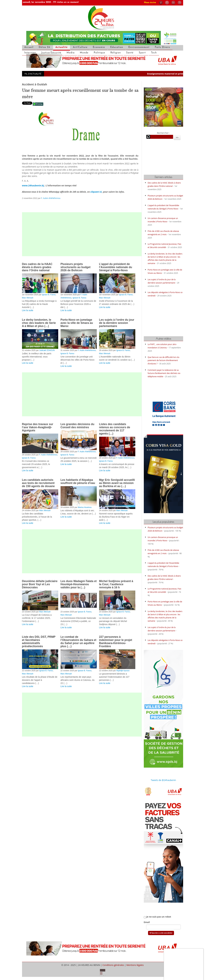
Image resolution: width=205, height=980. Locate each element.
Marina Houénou (85, 507)
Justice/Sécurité (51, 53)
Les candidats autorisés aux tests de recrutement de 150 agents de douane (38, 483)
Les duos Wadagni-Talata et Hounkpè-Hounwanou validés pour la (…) (79, 584)
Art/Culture (80, 47)
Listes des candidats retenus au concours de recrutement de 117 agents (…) (115, 429)
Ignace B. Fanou (49, 295)
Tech (154, 53)
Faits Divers (162, 47)
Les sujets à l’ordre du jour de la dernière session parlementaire (117, 323)
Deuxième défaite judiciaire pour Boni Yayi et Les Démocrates (40, 584)
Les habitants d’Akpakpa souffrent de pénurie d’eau (78, 481)
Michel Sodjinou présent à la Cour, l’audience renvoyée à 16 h (116, 584)
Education (117, 47)
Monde (84, 53)
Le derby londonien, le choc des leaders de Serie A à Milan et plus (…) (39, 323)
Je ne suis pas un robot (157, 917)
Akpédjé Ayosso (123, 671)
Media (71, 53)
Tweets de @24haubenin (163, 780)
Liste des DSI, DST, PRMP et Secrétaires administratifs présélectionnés (39, 642)
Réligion (116, 53)
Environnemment (139, 47)
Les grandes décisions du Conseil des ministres (77, 426)
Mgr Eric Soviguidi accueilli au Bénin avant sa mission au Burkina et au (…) (117, 483)
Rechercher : (163, 133)
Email (147, 922)
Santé (130, 53)
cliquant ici (96, 192)
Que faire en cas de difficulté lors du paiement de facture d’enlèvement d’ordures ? (164, 360)
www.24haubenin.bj (33, 185)
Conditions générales (113, 965)
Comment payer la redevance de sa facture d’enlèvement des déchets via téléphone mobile (164, 373)
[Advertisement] (82, 234)
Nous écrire (150, 3)
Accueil (29, 47)
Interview (30, 53)
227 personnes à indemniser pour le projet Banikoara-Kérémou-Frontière (116, 642)
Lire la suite (28, 310)
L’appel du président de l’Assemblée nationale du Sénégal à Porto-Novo (116, 267)
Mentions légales (135, 965)
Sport (142, 53)
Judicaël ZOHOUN (47, 350)
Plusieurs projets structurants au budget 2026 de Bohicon (76, 267)
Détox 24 (44, 47)
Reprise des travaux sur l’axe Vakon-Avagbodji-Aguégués (38, 427)
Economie (99, 47)
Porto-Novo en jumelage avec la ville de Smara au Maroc (77, 323)
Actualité (62, 47)
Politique (99, 53)
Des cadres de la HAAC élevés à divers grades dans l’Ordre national (37, 267)
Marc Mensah (28, 298)
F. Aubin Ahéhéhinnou (51, 198)
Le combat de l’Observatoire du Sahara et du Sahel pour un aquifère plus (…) (79, 642)
